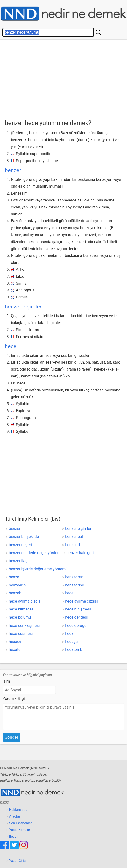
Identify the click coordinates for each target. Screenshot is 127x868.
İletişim (15, 837)
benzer (13, 170)
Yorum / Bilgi (14, 699)
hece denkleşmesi (24, 626)
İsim (6, 681)
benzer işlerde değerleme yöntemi (38, 569)
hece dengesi (76, 617)
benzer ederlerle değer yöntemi (35, 553)
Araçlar (15, 816)
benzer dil (73, 545)
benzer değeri (20, 545)
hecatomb (74, 650)
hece (11, 346)
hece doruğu (76, 626)
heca (69, 633)
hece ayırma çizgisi (25, 601)
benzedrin (17, 585)
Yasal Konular (20, 830)
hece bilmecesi (22, 609)
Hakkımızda (18, 810)
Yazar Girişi (18, 861)
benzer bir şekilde (24, 537)
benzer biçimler (23, 307)
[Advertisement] (66, 78)
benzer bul (74, 537)
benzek (15, 593)
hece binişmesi (78, 609)
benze (14, 577)
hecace (15, 642)
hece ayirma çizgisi (81, 601)
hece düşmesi (21, 633)
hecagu (71, 642)
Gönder (12, 737)
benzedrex (74, 577)
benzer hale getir (81, 553)
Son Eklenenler (20, 823)
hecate (15, 650)
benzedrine (74, 585)
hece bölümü (20, 617)
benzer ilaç (18, 561)
